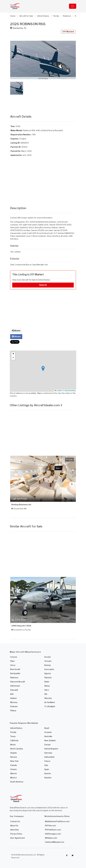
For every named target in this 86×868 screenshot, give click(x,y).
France (47, 761)
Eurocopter (49, 669)
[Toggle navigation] (73, 6)
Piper (12, 661)
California (14, 740)
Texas (13, 736)
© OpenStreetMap (69, 391)
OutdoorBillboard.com (55, 842)
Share (16, 331)
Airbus (47, 686)
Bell (12, 694)
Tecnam (48, 661)
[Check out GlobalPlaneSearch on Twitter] (73, 855)
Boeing (47, 665)
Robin (47, 682)
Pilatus (13, 711)
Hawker (14, 698)
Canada (13, 765)
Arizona (13, 757)
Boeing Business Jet (21, 505)
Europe (47, 745)
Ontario (13, 769)
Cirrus (13, 665)
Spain (47, 769)
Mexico (13, 778)
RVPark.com (50, 826)
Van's (47, 690)
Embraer (14, 706)
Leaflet (58, 391)
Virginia (13, 753)
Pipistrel (48, 678)
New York (14, 761)
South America (17, 782)
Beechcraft (15, 669)
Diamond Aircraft (18, 682)
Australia (48, 736)
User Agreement (18, 838)
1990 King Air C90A (21, 626)
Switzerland (49, 757)
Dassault (14, 690)
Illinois (13, 745)
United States (16, 728)
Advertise (14, 830)
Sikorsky (48, 698)
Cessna (14, 657)
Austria (47, 773)
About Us (14, 826)
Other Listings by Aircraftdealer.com (36, 405)
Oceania (48, 732)
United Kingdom (51, 749)
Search (43, 285)
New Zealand (50, 740)
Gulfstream (15, 686)
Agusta (48, 673)
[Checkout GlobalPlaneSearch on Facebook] (67, 855)
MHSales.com (51, 838)
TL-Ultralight (50, 706)
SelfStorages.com (53, 834)
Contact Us (15, 821)
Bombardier (15, 673)
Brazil (47, 728)
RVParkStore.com (53, 830)
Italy (46, 765)
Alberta (13, 773)
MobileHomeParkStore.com (57, 821)
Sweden (48, 778)
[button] (43, 60)
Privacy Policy (16, 834)
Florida (13, 732)
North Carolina (16, 749)
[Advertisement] (43, 102)
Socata (47, 657)
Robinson (14, 678)
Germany (48, 753)
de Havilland (50, 702)
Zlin (46, 694)
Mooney (14, 702)
